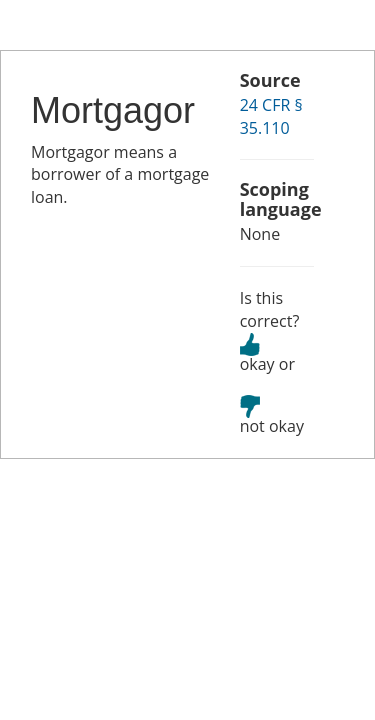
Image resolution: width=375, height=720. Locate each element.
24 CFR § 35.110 (271, 116)
